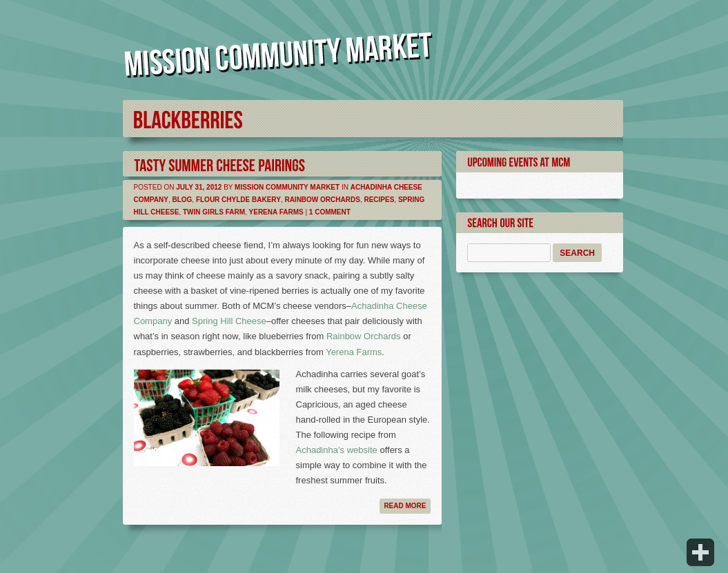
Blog (182, 200)
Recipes (379, 200)
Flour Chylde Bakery (238, 200)
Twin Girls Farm (214, 212)
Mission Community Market (287, 187)
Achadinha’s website (337, 450)
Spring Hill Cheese (229, 321)
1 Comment (330, 212)
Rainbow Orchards (322, 200)
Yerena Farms (276, 212)
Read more (405, 506)
